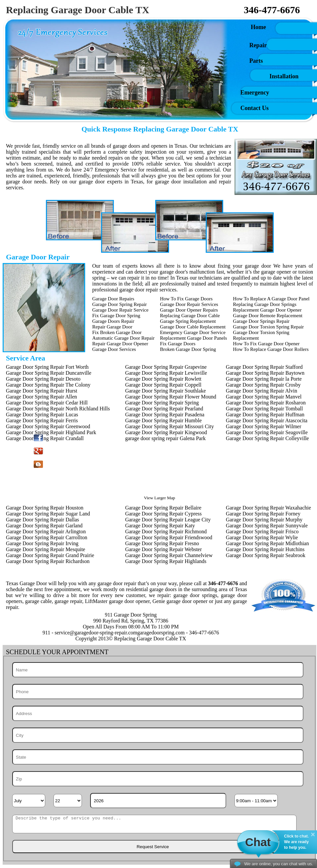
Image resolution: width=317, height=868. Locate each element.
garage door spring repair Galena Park (165, 438)
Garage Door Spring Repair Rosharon (266, 403)
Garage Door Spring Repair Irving (42, 543)
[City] (158, 735)
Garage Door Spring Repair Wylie (262, 537)
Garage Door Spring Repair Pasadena (165, 415)
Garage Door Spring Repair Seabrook (266, 555)
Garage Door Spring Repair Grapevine (166, 367)
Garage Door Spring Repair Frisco (262, 531)
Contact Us (255, 108)
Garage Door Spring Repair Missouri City (170, 426)
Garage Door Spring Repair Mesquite (46, 549)
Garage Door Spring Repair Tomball (264, 409)
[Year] (158, 801)
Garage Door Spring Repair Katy (160, 526)
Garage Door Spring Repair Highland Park (51, 432)
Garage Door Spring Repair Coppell (163, 385)
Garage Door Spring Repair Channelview (169, 555)
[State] (158, 757)
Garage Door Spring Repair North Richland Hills (58, 409)
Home (235, 27)
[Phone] (158, 692)
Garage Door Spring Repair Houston (45, 508)
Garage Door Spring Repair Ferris (42, 420)
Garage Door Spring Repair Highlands (166, 561)
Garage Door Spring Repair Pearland (164, 409)
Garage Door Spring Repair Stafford (264, 367)
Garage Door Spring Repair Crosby (263, 385)
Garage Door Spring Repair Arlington (46, 531)
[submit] (152, 847)
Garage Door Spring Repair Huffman (265, 415)
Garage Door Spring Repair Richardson (48, 561)
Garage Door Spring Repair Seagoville (267, 432)
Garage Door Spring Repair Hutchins (265, 549)
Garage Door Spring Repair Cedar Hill (47, 403)
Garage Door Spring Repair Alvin (262, 391)
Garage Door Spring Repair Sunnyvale (267, 526)
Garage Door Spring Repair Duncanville (49, 373)
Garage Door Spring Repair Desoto (43, 379)
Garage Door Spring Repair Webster (163, 549)
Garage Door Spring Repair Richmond (166, 531)
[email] (96, 633)
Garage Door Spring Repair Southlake (165, 391)
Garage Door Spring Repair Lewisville (166, 373)
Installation (284, 76)
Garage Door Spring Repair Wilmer (264, 426)
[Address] (158, 713)
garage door (19, 182)
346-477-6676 (272, 10)
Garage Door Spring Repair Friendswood (169, 537)
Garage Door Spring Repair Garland (44, 526)
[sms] (154, 824)
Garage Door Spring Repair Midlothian (267, 543)
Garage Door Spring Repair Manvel (264, 397)
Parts (256, 61)
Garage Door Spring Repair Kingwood (166, 432)
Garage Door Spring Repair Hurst (42, 391)
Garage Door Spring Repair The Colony (48, 385)
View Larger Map (159, 498)
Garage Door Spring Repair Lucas (42, 415)
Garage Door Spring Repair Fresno (162, 543)
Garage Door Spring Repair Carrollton (47, 537)
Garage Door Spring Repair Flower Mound (171, 397)
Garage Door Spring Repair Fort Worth (47, 367)
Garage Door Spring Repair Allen (41, 397)
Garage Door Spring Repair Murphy (264, 520)
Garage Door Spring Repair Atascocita (267, 420)
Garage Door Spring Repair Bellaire (163, 508)
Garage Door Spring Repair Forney (263, 514)
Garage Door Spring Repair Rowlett (163, 379)
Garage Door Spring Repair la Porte (264, 379)
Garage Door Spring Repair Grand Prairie (50, 555)
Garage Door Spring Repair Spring (162, 403)
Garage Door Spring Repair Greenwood (48, 426)
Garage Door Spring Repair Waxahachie (268, 508)
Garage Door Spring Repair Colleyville (267, 438)
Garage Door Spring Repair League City (168, 520)
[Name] (158, 670)
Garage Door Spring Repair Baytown (265, 373)
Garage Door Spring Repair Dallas (42, 520)
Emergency (255, 93)
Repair (258, 45)
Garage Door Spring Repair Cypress (163, 514)
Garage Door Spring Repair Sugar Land (48, 514)
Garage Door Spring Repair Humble (163, 420)
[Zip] (158, 779)
